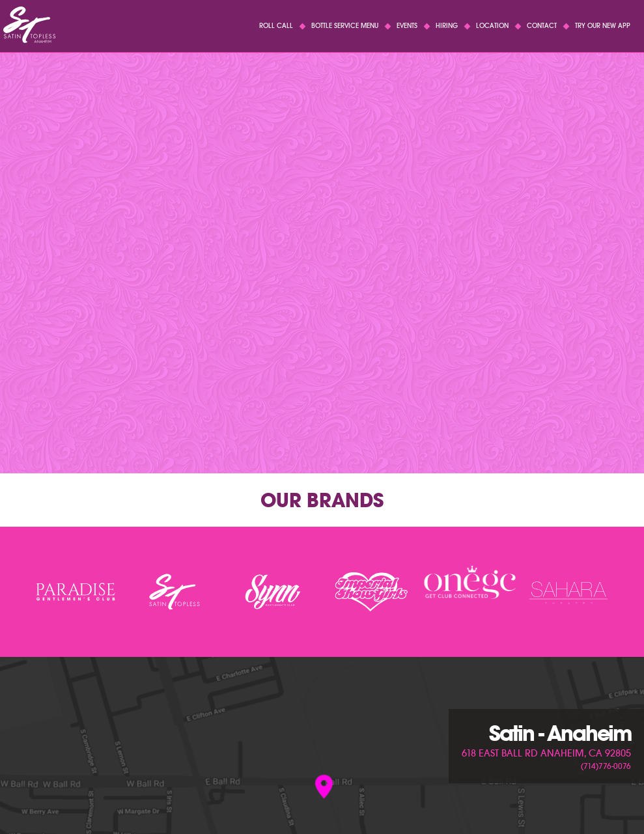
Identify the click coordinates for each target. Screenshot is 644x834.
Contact (542, 26)
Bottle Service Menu (345, 26)
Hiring (447, 26)
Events (407, 26)
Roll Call (276, 26)
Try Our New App (603, 26)
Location (492, 26)
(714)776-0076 (606, 766)
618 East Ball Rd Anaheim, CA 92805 (546, 753)
